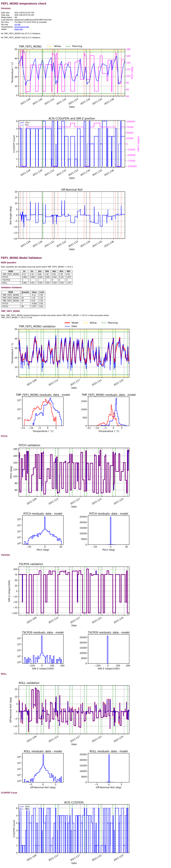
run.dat (17, 25)
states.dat (18, 29)
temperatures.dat (22, 27)
